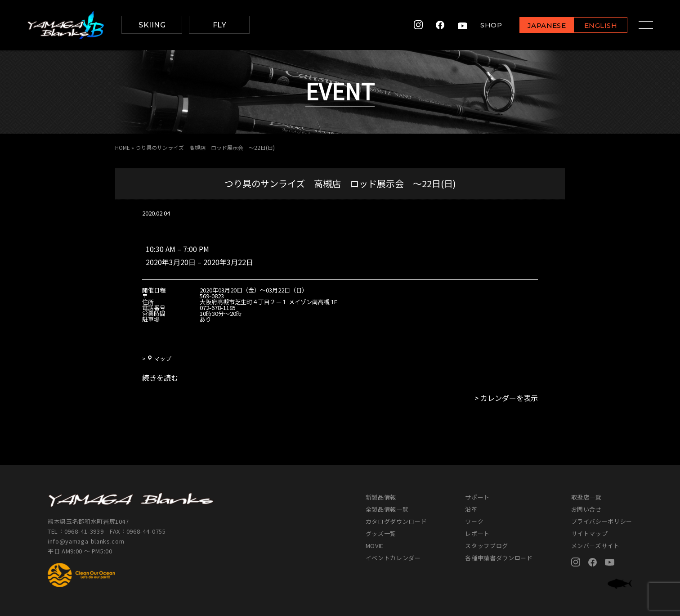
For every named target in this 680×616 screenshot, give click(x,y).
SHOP (488, 25)
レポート (477, 533)
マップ (159, 358)
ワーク (474, 521)
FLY (219, 25)
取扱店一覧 (586, 497)
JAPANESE (543, 25)
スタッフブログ (487, 546)
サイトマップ (590, 533)
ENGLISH (597, 25)
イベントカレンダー (393, 558)
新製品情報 (381, 497)
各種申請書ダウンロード (499, 558)
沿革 (471, 509)
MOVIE (375, 546)
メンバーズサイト (595, 546)
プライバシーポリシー (602, 521)
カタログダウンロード (396, 521)
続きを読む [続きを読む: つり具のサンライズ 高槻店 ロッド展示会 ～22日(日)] (160, 378)
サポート (477, 497)
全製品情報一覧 (387, 509)
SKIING (152, 25)
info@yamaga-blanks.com (86, 541)
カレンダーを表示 (509, 398)
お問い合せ (586, 509)
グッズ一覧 (381, 533)
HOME (123, 147)
